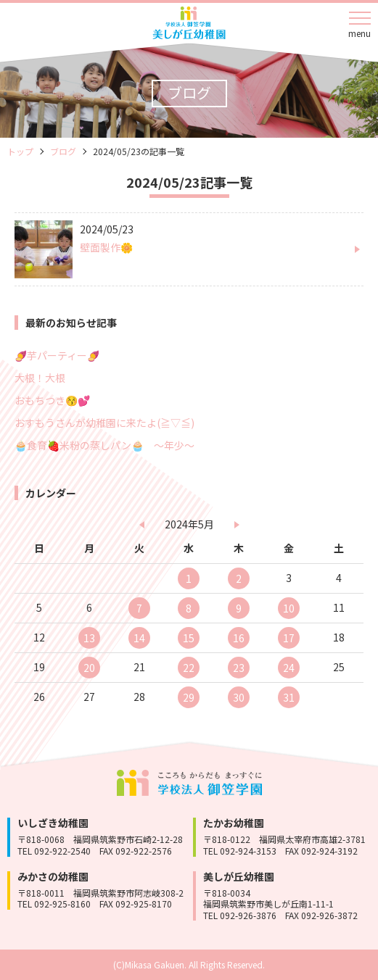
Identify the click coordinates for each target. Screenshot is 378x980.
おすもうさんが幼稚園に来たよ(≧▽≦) (104, 423)
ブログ (63, 151)
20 (89, 668)
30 (239, 697)
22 (189, 668)
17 (289, 638)
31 (289, 697)
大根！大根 (40, 378)
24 (289, 668)
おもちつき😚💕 (52, 400)
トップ (20, 151)
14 (139, 638)
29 (189, 697)
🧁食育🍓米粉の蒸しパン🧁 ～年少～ (104, 445)
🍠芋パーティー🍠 (57, 355)
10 (289, 608)
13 (89, 638)
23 (239, 668)
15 (189, 638)
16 (239, 638)
